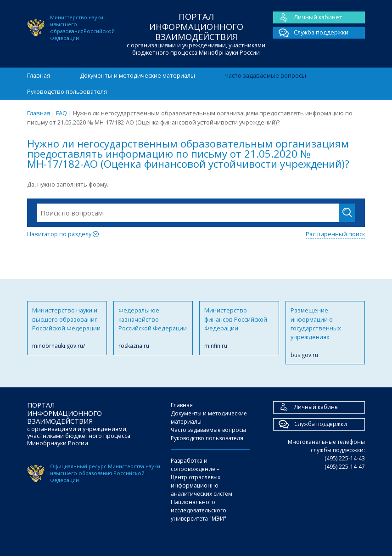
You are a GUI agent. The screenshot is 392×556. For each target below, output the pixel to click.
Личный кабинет (308, 17)
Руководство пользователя (67, 91)
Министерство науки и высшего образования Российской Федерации (67, 328)
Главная (39, 75)
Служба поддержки (311, 33)
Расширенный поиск (335, 234)
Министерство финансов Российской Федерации (239, 328)
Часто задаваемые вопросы (265, 75)
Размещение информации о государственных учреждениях (325, 333)
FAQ (62, 113)
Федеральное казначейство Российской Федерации (153, 328)
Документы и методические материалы (137, 75)
